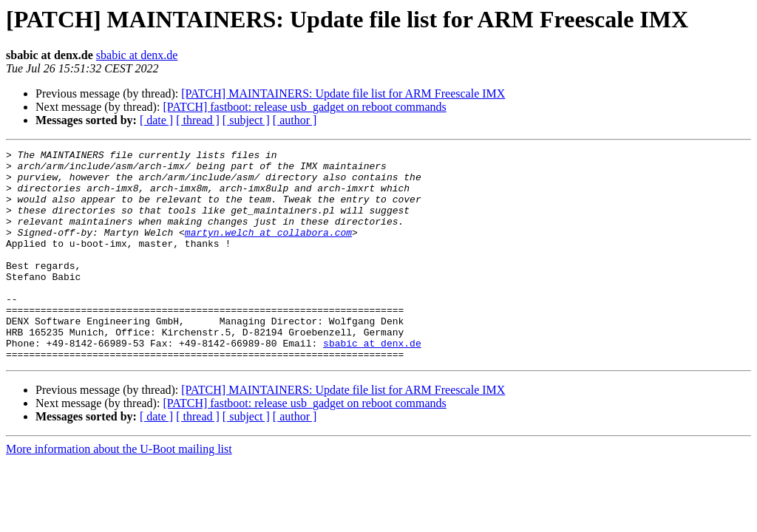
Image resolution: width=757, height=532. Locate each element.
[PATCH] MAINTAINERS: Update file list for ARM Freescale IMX (343, 93)
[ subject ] (246, 120)
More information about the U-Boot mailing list (119, 491)
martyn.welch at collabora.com (268, 250)
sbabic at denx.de (137, 55)
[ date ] (156, 120)
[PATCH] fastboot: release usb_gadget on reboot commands (304, 107)
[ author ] (295, 120)
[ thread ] (198, 120)
